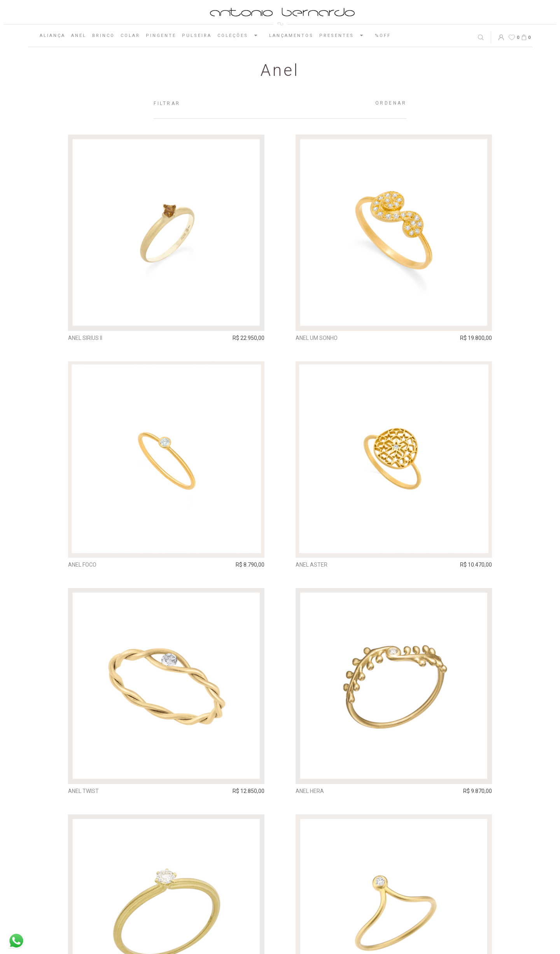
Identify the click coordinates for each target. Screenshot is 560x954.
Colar (130, 36)
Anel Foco (82, 564)
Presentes (344, 35)
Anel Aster (311, 564)
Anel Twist (83, 791)
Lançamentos (291, 36)
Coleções (240, 35)
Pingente (161, 36)
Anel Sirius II (85, 338)
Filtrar (167, 103)
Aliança (52, 36)
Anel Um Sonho (317, 338)
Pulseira (197, 36)
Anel (79, 36)
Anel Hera (310, 791)
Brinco (103, 36)
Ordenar (391, 103)
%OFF (383, 36)
